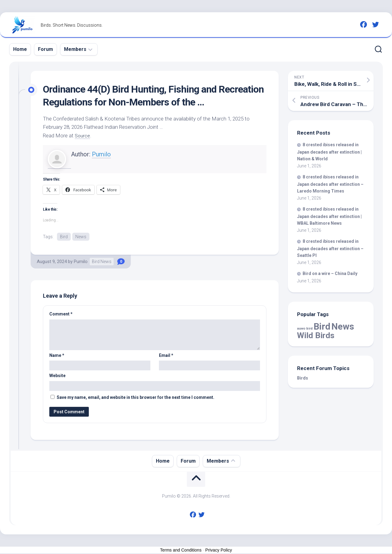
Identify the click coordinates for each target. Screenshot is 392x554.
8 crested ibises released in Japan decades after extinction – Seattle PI (330, 248)
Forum (45, 49)
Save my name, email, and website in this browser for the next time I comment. (136, 398)
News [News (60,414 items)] (343, 327)
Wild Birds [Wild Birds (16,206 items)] (316, 335)
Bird (64, 237)
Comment (61, 315)
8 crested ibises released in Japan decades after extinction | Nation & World (329, 152)
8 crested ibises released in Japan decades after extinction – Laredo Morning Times (330, 184)
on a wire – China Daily (330, 273)
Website (57, 376)
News (81, 237)
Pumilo (101, 154)
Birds (303, 378)
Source (83, 136)
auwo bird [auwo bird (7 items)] (305, 329)
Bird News (102, 262)
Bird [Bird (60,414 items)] (322, 327)
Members (75, 49)
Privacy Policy (219, 550)
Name (57, 356)
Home (20, 49)
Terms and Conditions (181, 550)
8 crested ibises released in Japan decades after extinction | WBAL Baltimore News (329, 216)
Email (166, 356)
